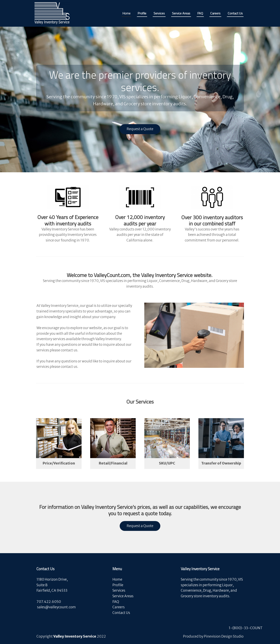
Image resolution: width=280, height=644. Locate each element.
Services (119, 590)
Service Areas (123, 596)
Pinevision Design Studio (224, 636)
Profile (118, 585)
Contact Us (121, 613)
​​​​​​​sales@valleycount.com (56, 607)
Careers (119, 607)
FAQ (116, 602)
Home (117, 579)
